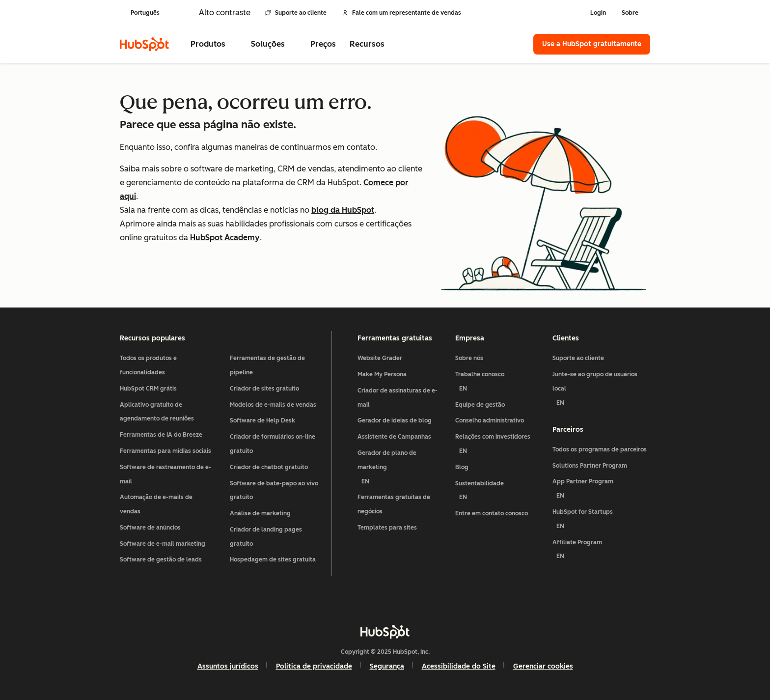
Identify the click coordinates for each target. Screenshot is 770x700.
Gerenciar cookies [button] (543, 666)
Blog (462, 467)
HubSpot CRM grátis (148, 389)
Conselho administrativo (490, 420)
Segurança (387, 666)
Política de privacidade (314, 666)
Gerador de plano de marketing (402, 469)
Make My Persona (382, 374)
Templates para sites (387, 528)
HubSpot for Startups (601, 521)
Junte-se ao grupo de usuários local (601, 390)
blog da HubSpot (343, 210)
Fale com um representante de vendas (402, 13)
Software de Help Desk (262, 420)
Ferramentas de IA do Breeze (161, 435)
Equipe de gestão (480, 405)
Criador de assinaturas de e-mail (398, 398)
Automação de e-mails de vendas (156, 504)
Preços (323, 44)
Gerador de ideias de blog (395, 420)
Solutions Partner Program (590, 466)
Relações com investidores (500, 446)
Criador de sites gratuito (264, 389)
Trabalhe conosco (500, 383)
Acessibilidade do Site (459, 666)
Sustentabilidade (500, 492)
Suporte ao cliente (296, 13)
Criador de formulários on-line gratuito (273, 444)
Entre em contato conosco (492, 513)
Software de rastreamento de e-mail (165, 474)
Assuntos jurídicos (228, 666)
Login (598, 13)
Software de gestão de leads (161, 560)
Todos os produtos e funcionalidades (148, 365)
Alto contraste (225, 13)
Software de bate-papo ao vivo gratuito (274, 490)
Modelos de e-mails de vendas (273, 405)
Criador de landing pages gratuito (266, 537)
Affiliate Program (601, 551)
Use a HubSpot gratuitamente (592, 44)
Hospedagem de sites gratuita (273, 560)
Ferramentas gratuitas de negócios (394, 504)
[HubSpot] (144, 44)
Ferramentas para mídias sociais (165, 451)
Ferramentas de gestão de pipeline (267, 365)
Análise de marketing (260, 513)
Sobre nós (469, 358)
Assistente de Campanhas (394, 437)
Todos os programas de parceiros (600, 449)
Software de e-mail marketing (163, 544)
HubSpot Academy (225, 238)
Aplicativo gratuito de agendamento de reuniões (157, 412)
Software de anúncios (150, 528)
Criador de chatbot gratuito (269, 467)
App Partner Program (601, 490)
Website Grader (380, 358)
